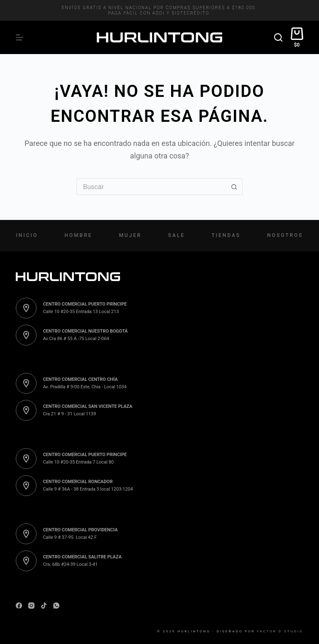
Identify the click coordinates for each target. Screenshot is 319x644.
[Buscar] (278, 37)
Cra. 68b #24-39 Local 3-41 (70, 564)
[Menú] (20, 37)
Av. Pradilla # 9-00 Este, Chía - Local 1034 (85, 387)
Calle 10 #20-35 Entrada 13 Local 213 (81, 312)
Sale (177, 235)
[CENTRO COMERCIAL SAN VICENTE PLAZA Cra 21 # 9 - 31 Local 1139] (26, 410)
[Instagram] (31, 606)
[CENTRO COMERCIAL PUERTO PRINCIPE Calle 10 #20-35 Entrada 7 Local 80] (26, 459)
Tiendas (226, 235)
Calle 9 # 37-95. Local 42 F (70, 537)
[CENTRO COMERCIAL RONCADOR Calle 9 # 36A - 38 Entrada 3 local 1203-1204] (26, 486)
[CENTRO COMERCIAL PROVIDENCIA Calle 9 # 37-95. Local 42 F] (26, 534)
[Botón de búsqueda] (234, 187)
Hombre (78, 235)
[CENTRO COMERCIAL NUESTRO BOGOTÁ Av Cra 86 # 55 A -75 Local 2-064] (26, 335)
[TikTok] (44, 606)
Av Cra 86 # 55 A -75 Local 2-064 (76, 339)
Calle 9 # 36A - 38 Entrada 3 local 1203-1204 (88, 489)
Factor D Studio (280, 631)
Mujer (130, 235)
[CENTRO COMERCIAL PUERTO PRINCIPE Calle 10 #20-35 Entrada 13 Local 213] (26, 308)
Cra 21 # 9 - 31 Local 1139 (69, 414)
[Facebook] (19, 606)
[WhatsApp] (56, 606)
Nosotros (285, 235)
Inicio (27, 235)
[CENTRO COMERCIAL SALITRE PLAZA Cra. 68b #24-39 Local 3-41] (26, 561)
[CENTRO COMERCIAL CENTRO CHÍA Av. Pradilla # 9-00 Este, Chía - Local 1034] (26, 383)
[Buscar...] (151, 187)
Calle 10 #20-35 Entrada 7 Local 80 (78, 462)
